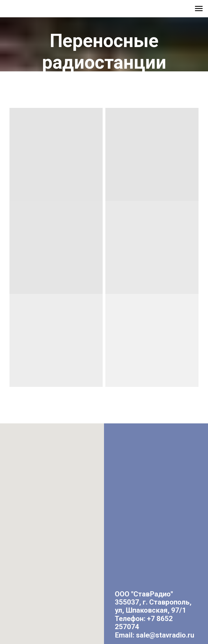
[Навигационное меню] (199, 9)
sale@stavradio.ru (165, 635)
